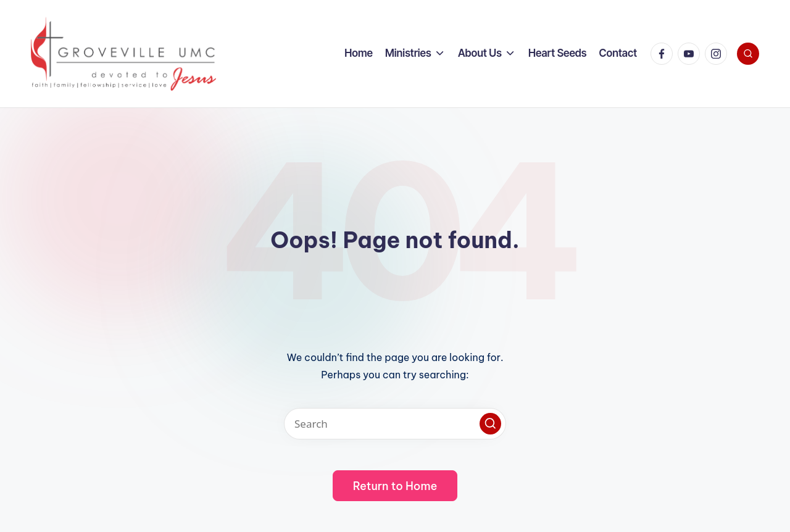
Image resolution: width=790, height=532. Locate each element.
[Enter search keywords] (395, 424)
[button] (490, 424)
